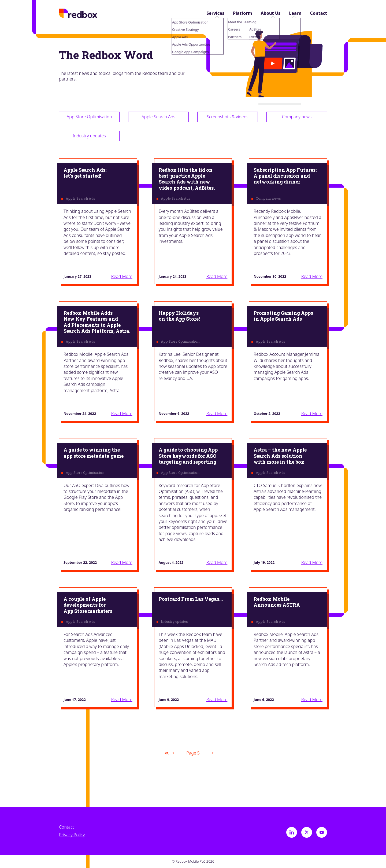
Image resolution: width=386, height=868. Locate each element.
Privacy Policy (72, 835)
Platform (242, 13)
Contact (319, 13)
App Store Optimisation (89, 117)
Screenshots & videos (227, 117)
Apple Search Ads (158, 117)
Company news (297, 117)
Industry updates (89, 136)
